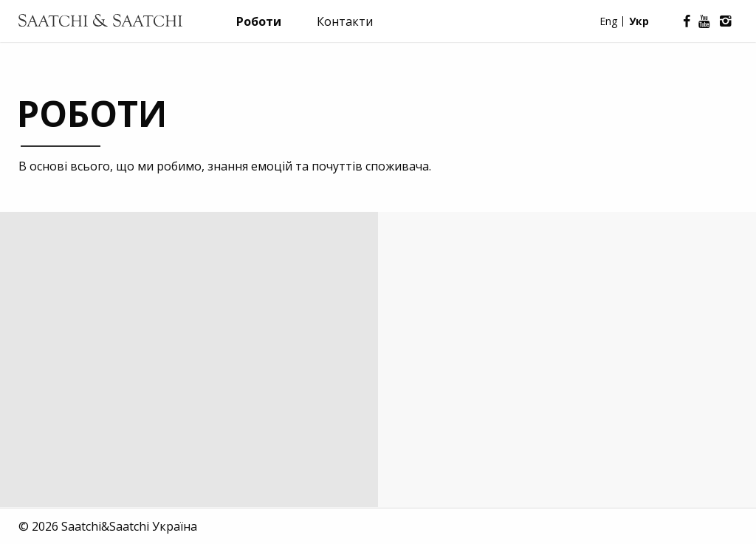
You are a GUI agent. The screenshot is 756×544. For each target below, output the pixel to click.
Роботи (259, 21)
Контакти (345, 21)
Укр (639, 21)
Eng (608, 21)
